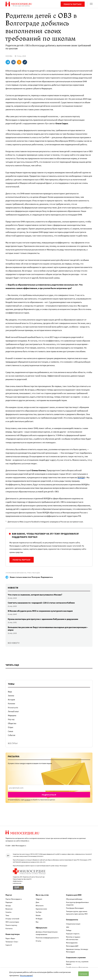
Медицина (12, 715)
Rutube (38, 915)
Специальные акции (73, 924)
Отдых (11, 727)
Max (37, 922)
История (11, 700)
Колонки (11, 703)
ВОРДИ (81, 477)
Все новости (14, 643)
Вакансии (9, 909)
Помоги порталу (73, 4)
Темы (7, 915)
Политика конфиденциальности (47, 938)
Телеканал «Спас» (12, 942)
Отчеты (38, 941)
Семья (11, 731)
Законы (11, 695)
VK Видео (39, 919)
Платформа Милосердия (75, 908)
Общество (12, 723)
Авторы (8, 906)
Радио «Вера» (10, 938)
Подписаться (49, 795)
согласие (27, 800)
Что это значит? (26, 975)
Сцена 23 (9, 945)
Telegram (39, 899)
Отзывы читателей (12, 919)
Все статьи (13, 743)
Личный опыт (13, 711)
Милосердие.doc (72, 943)
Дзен (37, 902)
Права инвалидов (33, 573)
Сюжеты (8, 912)
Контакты (9, 928)
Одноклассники (41, 909)
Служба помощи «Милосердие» (77, 967)
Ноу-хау (11, 719)
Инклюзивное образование (16, 573)
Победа (69, 930)
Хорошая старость (73, 934)
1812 (68, 927)
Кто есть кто (13, 707)
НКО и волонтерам (12, 922)
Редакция (9, 902)
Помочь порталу (22, 560)
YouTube (39, 912)
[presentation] (49, 788)
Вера (10, 692)
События (12, 735)
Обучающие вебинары (74, 899)
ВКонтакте (40, 906)
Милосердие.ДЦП (72, 946)
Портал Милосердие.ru (14, 899)
